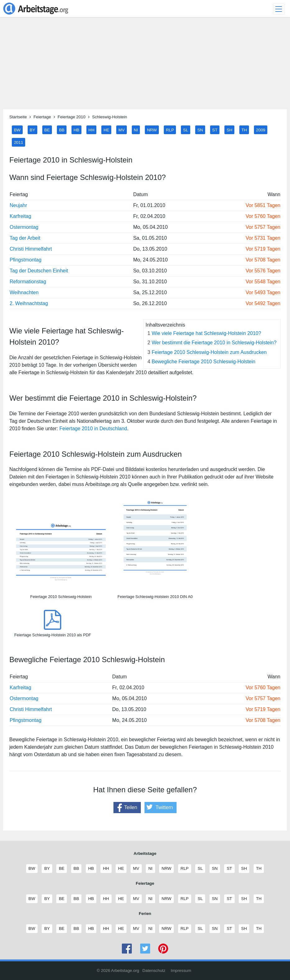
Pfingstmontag (25, 260)
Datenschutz (154, 971)
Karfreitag (20, 216)
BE (47, 130)
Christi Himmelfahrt (31, 249)
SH (230, 130)
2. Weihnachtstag (29, 303)
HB (77, 130)
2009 (261, 130)
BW (17, 130)
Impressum (181, 971)
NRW (152, 130)
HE (106, 130)
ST (215, 130)
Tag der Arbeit (25, 238)
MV (122, 130)
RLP (170, 130)
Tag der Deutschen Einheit (39, 271)
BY (32, 130)
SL (186, 130)
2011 (19, 142)
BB (62, 130)
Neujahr (18, 205)
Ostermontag (24, 227)
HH (92, 130)
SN (200, 130)
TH (244, 130)
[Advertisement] (145, 66)
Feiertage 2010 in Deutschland (93, 429)
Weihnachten (24, 292)
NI (136, 130)
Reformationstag (28, 282)
